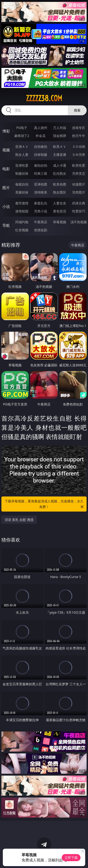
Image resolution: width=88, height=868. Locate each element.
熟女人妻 (22, 155)
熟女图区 (60, 192)
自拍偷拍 (41, 147)
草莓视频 (60, 222)
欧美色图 (60, 184)
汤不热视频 (79, 222)
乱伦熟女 (60, 173)
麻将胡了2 (22, 136)
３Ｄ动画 (79, 147)
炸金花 (41, 136)
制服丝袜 (22, 173)
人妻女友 (60, 203)
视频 (6, 150)
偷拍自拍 (41, 165)
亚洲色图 (41, 184)
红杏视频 (22, 230)
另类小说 (41, 211)
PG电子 (22, 128)
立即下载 (71, 858)
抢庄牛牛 (79, 136)
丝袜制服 (41, 155)
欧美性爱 (79, 165)
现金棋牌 (60, 136)
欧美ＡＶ (60, 147)
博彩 (6, 131)
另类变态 (79, 173)
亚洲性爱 (22, 165)
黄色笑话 (60, 211)
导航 (6, 225)
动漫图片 (79, 184)
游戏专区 (79, 128)
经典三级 (41, 173)
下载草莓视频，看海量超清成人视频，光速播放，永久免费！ (45, 504)
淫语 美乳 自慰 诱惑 (19, 520)
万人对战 (60, 128)
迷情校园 (22, 211)
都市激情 (22, 203)
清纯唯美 (41, 192)
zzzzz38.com (44, 98)
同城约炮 (22, 222)
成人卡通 (60, 165)
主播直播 (60, 155)
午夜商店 (41, 222)
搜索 (77, 110)
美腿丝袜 (22, 192)
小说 (6, 207)
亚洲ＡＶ (22, 147)
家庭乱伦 (41, 203)
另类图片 (79, 192)
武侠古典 (79, 203)
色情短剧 (41, 230)
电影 (6, 169)
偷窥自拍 (22, 184)
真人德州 (41, 128)
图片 (6, 188)
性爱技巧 (79, 211)
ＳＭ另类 (79, 155)
